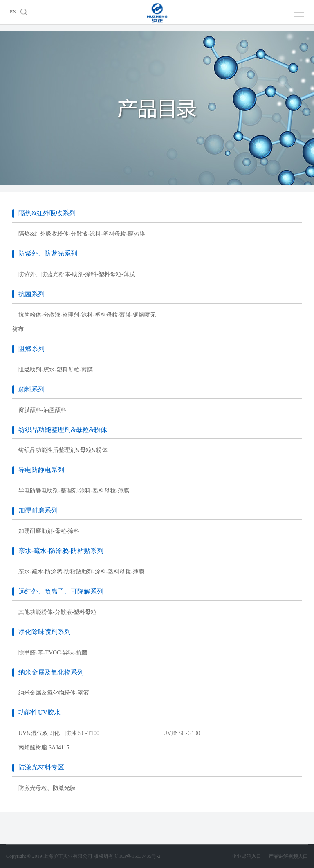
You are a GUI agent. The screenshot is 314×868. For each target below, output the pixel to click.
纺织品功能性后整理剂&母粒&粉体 (63, 450)
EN (13, 12)
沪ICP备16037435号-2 (138, 856)
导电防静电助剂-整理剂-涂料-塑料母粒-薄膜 (74, 491)
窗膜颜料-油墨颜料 (42, 410)
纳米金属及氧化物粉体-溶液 (54, 693)
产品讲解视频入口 (288, 856)
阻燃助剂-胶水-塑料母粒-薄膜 (56, 370)
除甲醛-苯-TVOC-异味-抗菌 (53, 653)
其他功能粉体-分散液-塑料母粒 (57, 612)
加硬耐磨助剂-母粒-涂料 (49, 531)
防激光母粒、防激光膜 (47, 788)
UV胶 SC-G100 (182, 733)
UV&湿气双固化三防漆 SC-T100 (59, 733)
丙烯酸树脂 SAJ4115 (44, 748)
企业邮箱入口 (250, 856)
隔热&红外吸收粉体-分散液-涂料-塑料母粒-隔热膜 (82, 234)
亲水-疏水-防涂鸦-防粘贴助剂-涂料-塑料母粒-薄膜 (81, 572)
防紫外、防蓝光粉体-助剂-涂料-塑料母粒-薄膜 (77, 274)
